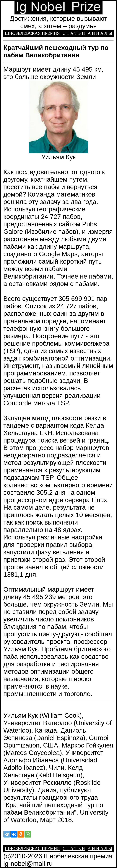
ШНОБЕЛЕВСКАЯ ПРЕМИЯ (32, 33)
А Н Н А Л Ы (100, 33)
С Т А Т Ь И (74, 33)
